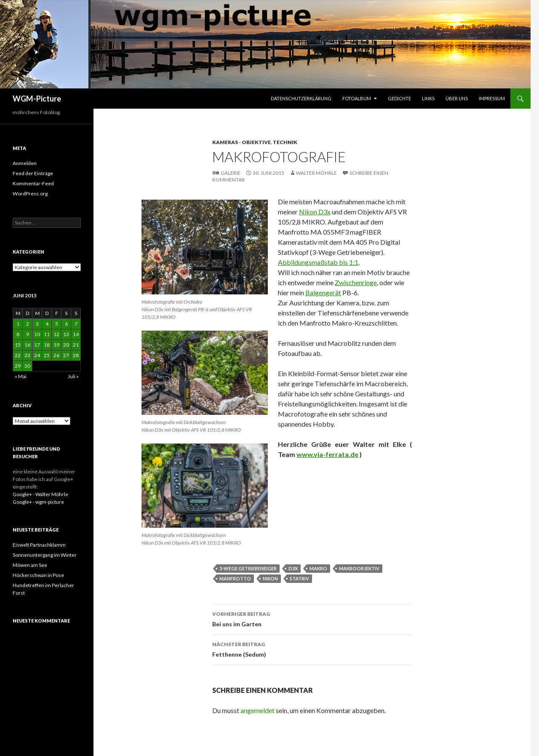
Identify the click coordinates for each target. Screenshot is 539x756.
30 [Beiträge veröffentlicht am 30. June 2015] (27, 366)
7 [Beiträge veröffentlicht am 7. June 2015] (76, 324)
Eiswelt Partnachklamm (39, 545)
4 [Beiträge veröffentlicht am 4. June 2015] (47, 324)
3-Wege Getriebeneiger (248, 568)
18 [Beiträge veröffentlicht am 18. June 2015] (47, 345)
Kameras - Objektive (241, 142)
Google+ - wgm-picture (38, 502)
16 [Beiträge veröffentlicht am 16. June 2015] (27, 345)
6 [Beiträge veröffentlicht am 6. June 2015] (66, 324)
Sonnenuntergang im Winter (45, 555)
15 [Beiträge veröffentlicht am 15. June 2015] (18, 345)
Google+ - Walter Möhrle (40, 494)
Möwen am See (30, 565)
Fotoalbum (357, 98)
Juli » (73, 376)
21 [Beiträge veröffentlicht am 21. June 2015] (76, 345)
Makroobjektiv (359, 568)
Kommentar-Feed (33, 183)
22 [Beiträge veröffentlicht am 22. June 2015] (18, 355)
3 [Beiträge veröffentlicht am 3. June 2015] (37, 324)
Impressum (492, 98)
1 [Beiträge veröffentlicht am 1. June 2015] (18, 324)
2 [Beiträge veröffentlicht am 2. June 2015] (28, 324)
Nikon (270, 578)
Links (428, 98)
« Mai (21, 376)
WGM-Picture (37, 99)
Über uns (457, 98)
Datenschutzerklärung (301, 98)
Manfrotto (235, 578)
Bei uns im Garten (312, 618)
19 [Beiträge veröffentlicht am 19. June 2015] (56, 345)
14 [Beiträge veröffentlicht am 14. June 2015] (76, 334)
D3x (293, 568)
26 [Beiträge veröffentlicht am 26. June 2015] (56, 355)
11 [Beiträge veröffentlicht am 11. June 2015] (47, 334)
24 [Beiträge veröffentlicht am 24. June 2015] (37, 355)
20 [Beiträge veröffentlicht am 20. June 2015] (66, 345)
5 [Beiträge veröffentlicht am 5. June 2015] (57, 324)
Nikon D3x (315, 212)
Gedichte (399, 98)
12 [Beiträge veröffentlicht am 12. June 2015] (56, 334)
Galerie (231, 173)
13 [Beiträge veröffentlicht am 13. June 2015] (66, 334)
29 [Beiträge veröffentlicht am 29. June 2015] (18, 366)
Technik (285, 142)
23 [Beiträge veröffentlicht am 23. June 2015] (27, 355)
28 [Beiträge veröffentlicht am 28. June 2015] (76, 355)
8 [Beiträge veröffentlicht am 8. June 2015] (18, 334)
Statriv (299, 578)
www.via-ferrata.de (327, 454)
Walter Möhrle (316, 173)
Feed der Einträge (33, 173)
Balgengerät (323, 293)
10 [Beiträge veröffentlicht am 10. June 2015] (37, 334)
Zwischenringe (356, 282)
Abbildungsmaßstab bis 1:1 (318, 262)
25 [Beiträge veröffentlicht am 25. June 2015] (47, 355)
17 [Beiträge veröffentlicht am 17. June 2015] (37, 345)
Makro (318, 568)
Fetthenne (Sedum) (312, 649)
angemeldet (257, 710)
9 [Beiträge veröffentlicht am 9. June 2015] (28, 334)
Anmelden (25, 163)
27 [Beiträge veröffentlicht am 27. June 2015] (66, 355)
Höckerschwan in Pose (38, 575)
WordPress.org (30, 194)
